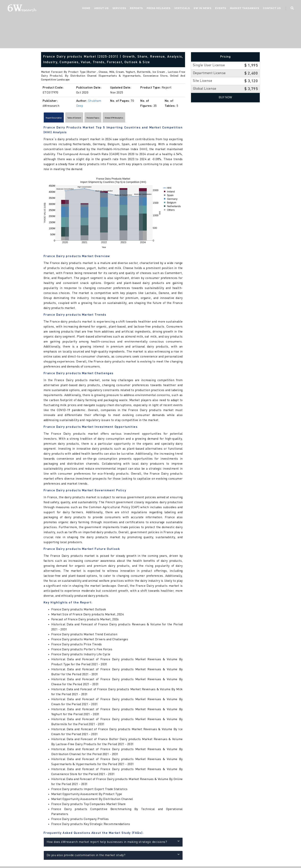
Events (220, 9)
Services (119, 9)
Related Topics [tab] (120, 119)
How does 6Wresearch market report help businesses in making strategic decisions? (113, 843)
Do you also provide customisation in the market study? (113, 856)
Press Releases (158, 9)
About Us (101, 9)
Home (86, 9)
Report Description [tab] (60, 119)
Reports (136, 9)
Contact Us (271, 9)
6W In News (202, 9)
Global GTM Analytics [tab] (152, 119)
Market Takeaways (244, 9)
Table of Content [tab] (91, 119)
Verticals (182, 9)
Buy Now (225, 98)
